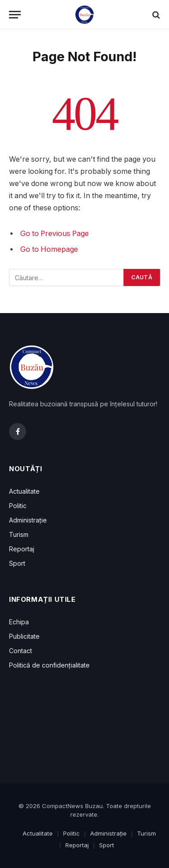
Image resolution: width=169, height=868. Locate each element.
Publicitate (24, 636)
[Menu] (15, 15)
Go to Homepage (49, 249)
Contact (21, 651)
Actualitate (24, 491)
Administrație (28, 520)
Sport (17, 563)
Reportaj (22, 549)
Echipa (19, 622)
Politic (18, 506)
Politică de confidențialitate (49, 665)
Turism (19, 534)
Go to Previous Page (55, 234)
